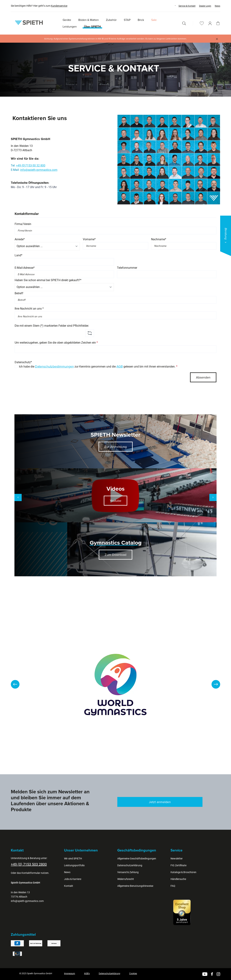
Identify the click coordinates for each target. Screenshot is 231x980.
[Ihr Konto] (210, 23)
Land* (18, 255)
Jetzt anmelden (160, 802)
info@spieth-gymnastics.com (39, 170)
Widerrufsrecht (126, 879)
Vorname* (89, 239)
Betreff (19, 293)
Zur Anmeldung (116, 447)
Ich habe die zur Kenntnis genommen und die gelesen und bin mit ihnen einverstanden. (98, 367)
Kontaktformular (31, 873)
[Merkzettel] (202, 23)
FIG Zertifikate (178, 865)
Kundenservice (59, 6)
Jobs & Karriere (73, 879)
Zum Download (115, 555)
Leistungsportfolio (74, 865)
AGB (120, 366)
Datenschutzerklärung (130, 865)
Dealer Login (205, 6)
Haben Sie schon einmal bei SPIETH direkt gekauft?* (48, 280)
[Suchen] (184, 23)
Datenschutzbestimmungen (54, 366)
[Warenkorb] (218, 23)
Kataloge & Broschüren (183, 872)
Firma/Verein (23, 224)
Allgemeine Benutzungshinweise (135, 886)
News (217, 6)
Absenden (203, 377)
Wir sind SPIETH (73, 859)
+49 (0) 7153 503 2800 (29, 864)
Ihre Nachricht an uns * (29, 309)
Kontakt (69, 886)
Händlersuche (178, 879)
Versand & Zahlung (128, 872)
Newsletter (177, 859)
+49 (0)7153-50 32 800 (31, 165)
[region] (115, 684)
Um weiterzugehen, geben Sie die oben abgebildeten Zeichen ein (56, 343)
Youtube (115, 501)
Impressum (70, 974)
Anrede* (20, 239)
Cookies (133, 974)
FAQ (173, 886)
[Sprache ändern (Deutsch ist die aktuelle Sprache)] (172, 6)
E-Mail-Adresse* (25, 268)
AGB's (87, 974)
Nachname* (159, 239)
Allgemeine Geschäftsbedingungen (137, 859)
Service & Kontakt (187, 6)
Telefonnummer (127, 268)
